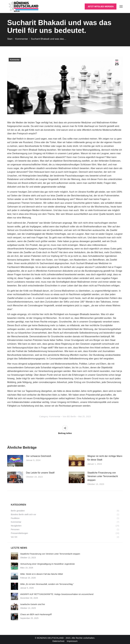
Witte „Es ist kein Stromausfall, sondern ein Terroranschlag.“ (47, 584)
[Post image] (15, 461)
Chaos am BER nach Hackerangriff (36, 614)
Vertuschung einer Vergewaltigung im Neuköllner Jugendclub (47, 564)
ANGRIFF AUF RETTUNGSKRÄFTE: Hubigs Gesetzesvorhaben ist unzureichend (57, 594)
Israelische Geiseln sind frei (33, 604)
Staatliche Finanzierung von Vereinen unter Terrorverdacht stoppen (103, 476)
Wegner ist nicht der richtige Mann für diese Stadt (105, 458)
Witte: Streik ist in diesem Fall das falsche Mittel (42, 574)
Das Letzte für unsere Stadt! (40, 473)
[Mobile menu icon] (121, 6)
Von (69, 416)
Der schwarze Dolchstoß (39, 456)
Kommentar (15, 60)
